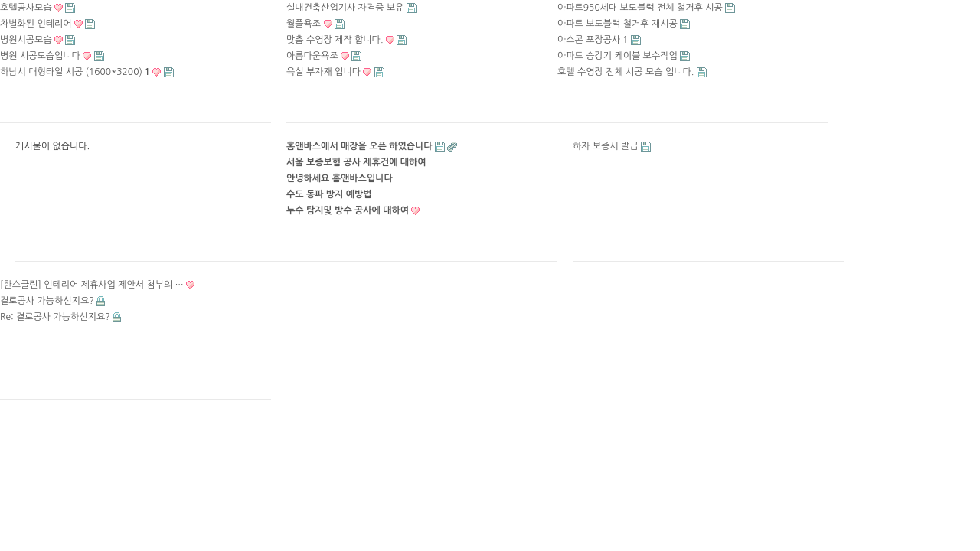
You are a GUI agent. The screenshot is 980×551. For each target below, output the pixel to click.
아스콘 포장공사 (593, 40)
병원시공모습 (26, 40)
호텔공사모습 (26, 8)
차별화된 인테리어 (36, 24)
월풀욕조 (304, 24)
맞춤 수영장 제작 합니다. (335, 40)
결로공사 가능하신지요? (47, 301)
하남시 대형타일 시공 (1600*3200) (75, 72)
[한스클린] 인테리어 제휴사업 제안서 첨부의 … (92, 285)
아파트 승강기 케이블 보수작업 (617, 56)
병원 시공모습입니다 (40, 56)
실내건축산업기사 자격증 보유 (345, 8)
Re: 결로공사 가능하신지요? (55, 317)
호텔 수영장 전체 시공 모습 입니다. (626, 72)
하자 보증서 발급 (606, 146)
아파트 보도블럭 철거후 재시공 (617, 24)
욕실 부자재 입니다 (323, 72)
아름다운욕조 (312, 56)
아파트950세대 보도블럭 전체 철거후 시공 (640, 8)
